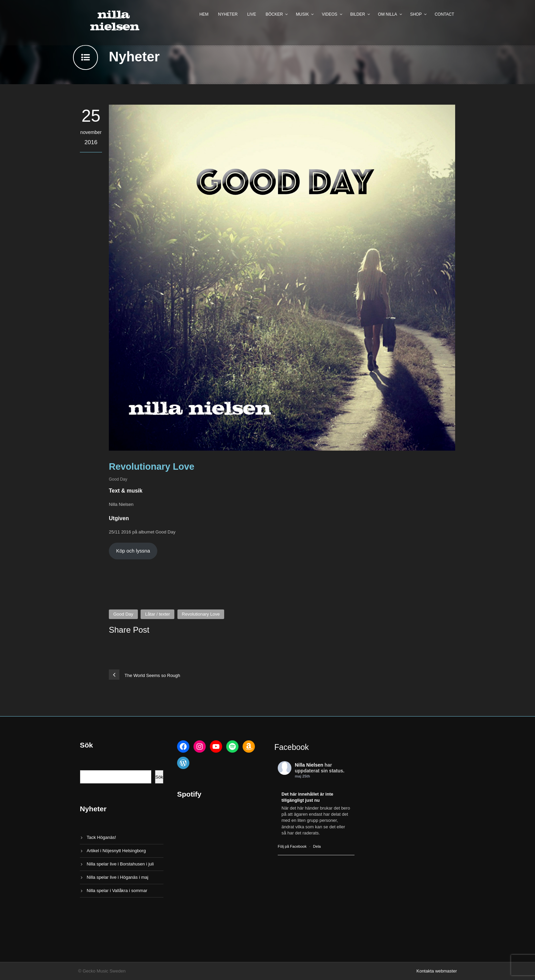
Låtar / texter (157, 614)
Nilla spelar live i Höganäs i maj (118, 877)
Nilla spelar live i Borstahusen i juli (120, 864)
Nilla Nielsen (309, 765)
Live (251, 14)
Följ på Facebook (292, 846)
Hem (204, 14)
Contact (444, 14)
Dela (317, 846)
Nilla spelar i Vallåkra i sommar (117, 891)
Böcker (274, 14)
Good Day (118, 479)
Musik (302, 14)
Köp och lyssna (133, 551)
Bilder (358, 14)
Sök (159, 777)
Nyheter (228, 14)
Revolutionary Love (201, 614)
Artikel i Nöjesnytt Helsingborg (116, 851)
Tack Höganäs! (101, 837)
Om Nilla (388, 14)
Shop (416, 14)
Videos (329, 14)
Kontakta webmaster (437, 971)
